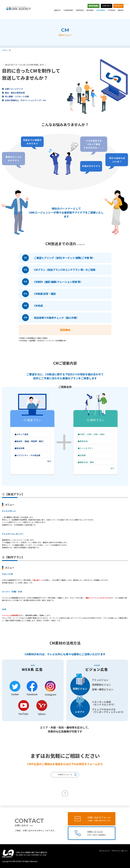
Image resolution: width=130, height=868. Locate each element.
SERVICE (80, 10)
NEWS (121, 10)
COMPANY (68, 10)
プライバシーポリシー (120, 851)
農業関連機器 (94, 6)
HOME (4, 50)
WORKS (90, 10)
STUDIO (112, 10)
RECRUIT (118, 6)
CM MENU (101, 10)
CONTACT (107, 6)
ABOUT (57, 10)
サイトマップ (104, 851)
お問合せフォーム (65, 774)
